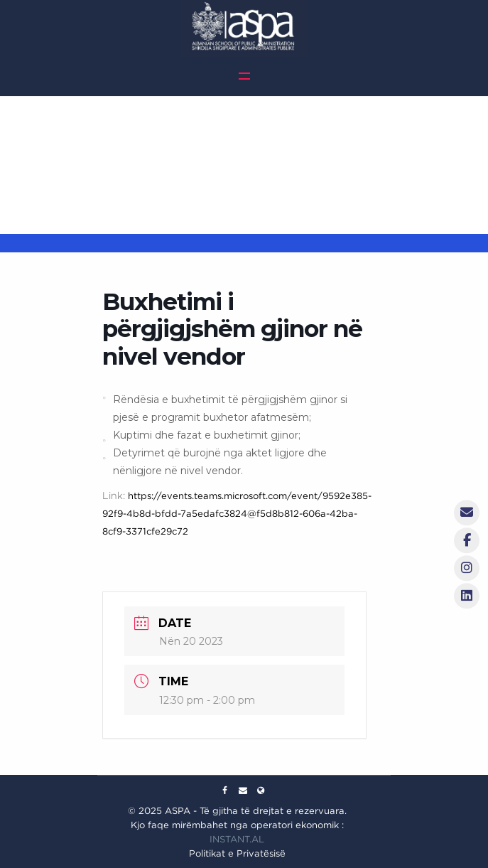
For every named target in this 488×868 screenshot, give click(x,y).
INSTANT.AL (237, 839)
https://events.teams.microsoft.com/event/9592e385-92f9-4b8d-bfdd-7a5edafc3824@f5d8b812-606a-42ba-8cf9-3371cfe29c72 (237, 514)
